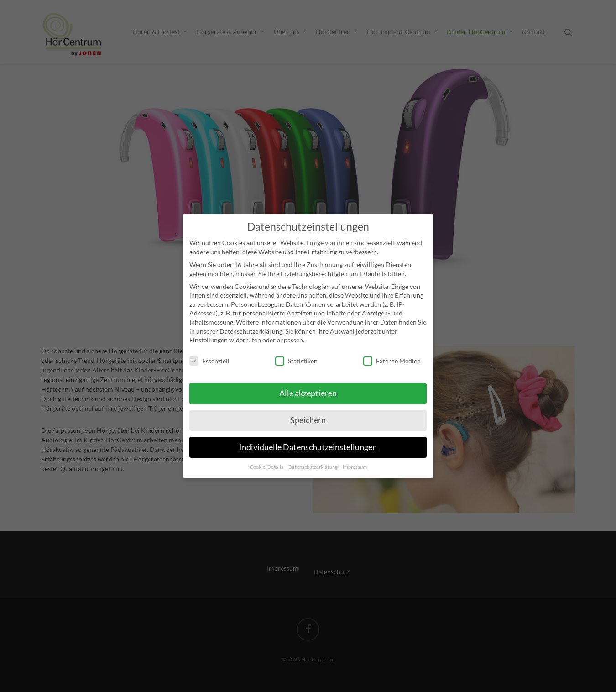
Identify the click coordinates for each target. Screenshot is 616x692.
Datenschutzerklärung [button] (313, 455)
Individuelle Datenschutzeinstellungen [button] (308, 435)
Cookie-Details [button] (267, 455)
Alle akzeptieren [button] (308, 381)
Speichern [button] (308, 408)
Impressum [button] (355, 455)
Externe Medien (392, 349)
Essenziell (209, 349)
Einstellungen (209, 328)
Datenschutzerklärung (251, 319)
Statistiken (296, 349)
